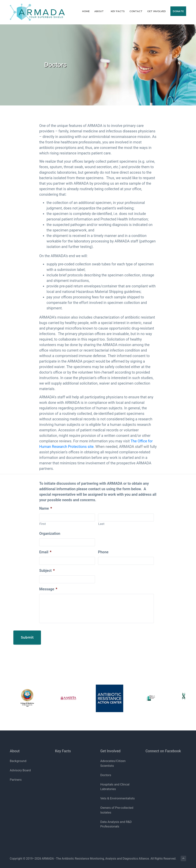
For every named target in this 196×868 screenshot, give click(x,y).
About (15, 747)
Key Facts (63, 747)
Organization (50, 533)
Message (48, 589)
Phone (103, 552)
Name (46, 508)
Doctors (106, 771)
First (43, 524)
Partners (16, 776)
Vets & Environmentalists (117, 795)
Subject (47, 571)
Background (18, 757)
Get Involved (110, 747)
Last (101, 524)
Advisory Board (20, 767)
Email (45, 552)
